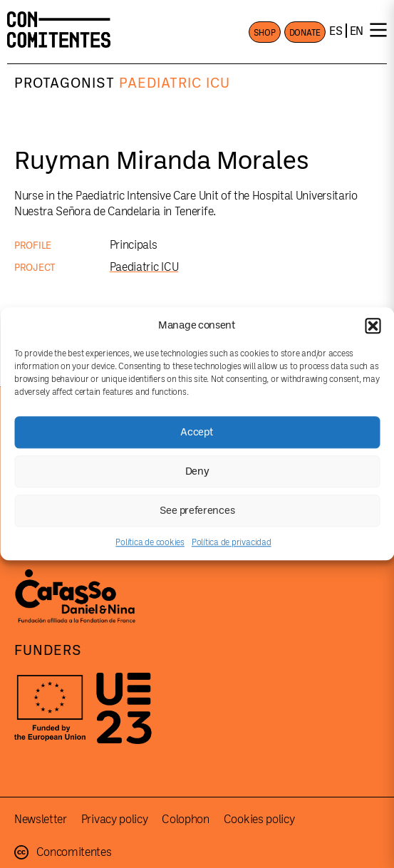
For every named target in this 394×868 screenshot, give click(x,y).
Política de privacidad (232, 542)
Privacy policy (115, 820)
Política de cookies (150, 542)
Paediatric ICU (175, 83)
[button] (373, 326)
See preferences (197, 511)
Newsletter (41, 820)
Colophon (185, 820)
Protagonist (64, 83)
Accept (197, 432)
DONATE (305, 33)
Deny (197, 471)
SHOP (265, 33)
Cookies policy (259, 820)
